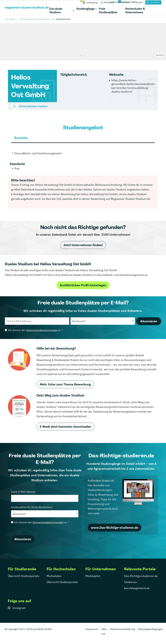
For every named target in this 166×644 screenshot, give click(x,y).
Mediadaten (54, 576)
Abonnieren (149, 321)
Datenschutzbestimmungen (42, 330)
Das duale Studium (56, 10)
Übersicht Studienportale (24, 576)
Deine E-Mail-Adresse (45, 496)
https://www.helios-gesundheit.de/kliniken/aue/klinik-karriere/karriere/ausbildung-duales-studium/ (133, 86)
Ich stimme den (34, 330)
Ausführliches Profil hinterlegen (83, 285)
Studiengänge (85, 9)
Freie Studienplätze (108, 10)
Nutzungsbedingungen (150, 629)
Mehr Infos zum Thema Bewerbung (65, 384)
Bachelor (21, 138)
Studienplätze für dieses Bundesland (45, 511)
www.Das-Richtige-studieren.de (114, 527)
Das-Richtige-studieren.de (141, 576)
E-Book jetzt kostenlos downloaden (65, 427)
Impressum (92, 629)
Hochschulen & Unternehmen (135, 10)
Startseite (10, 19)
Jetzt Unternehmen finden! (83, 245)
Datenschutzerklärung (122, 629)
